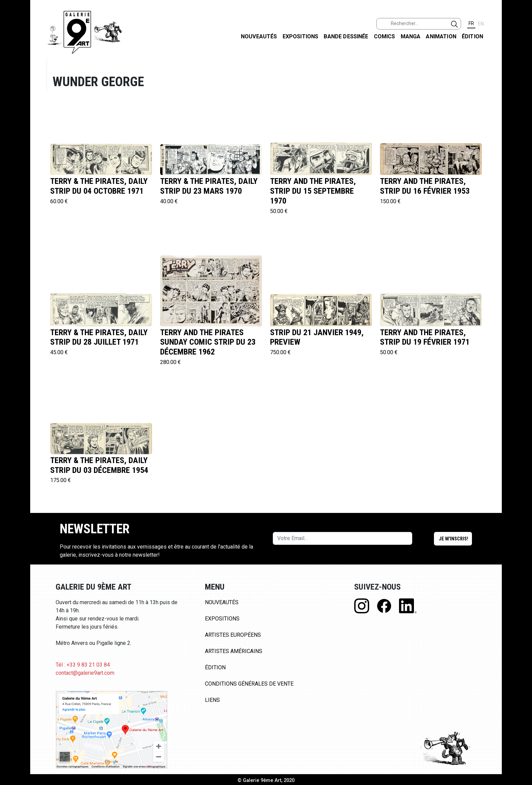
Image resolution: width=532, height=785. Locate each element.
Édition (472, 36)
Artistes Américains (234, 651)
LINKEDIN (521, 121)
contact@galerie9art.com (85, 673)
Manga (411, 36)
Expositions (301, 36)
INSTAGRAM (521, 87)
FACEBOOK (521, 52)
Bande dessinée (346, 36)
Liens (212, 700)
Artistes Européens (233, 635)
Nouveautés (259, 36)
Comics (385, 36)
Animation (441, 36)
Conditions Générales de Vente (249, 684)
